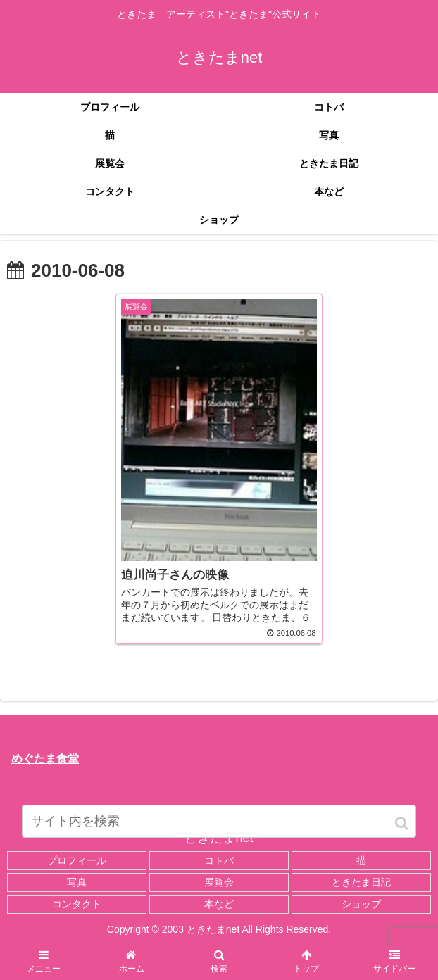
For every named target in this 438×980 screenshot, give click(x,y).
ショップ (361, 904)
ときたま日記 (361, 882)
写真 (77, 882)
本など (219, 904)
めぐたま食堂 (45, 759)
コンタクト (77, 904)
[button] (403, 823)
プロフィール (77, 860)
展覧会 (219, 882)
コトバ (219, 860)
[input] (219, 821)
